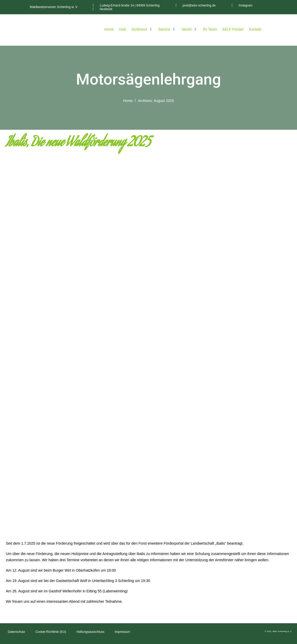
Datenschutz (16, 632)
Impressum (122, 632)
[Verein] (190, 29)
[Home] (109, 29)
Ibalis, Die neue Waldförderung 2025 (78, 144)
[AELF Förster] (233, 29)
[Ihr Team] (210, 29)
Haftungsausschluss (90, 632)
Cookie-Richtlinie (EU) (51, 632)
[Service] (167, 29)
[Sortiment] (142, 29)
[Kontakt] (255, 29)
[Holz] (123, 29)
